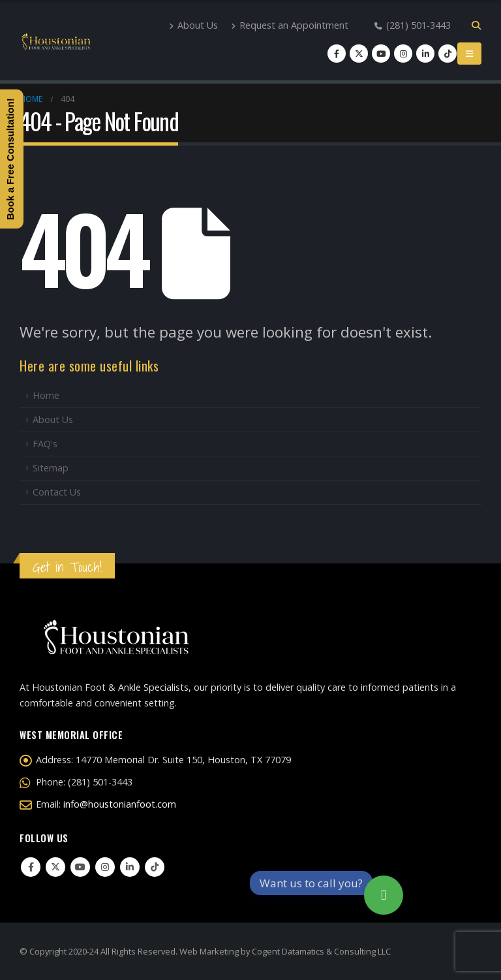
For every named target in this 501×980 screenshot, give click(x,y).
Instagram (105, 867)
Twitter (55, 867)
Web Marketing (209, 951)
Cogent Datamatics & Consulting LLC (321, 951)
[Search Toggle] (476, 25)
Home (46, 395)
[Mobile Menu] (469, 54)
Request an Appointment (290, 25)
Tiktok (155, 867)
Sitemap (51, 468)
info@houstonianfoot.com (120, 804)
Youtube (80, 867)
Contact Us (57, 492)
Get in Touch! (67, 567)
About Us (193, 25)
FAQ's (45, 444)
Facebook (31, 867)
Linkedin (130, 867)
